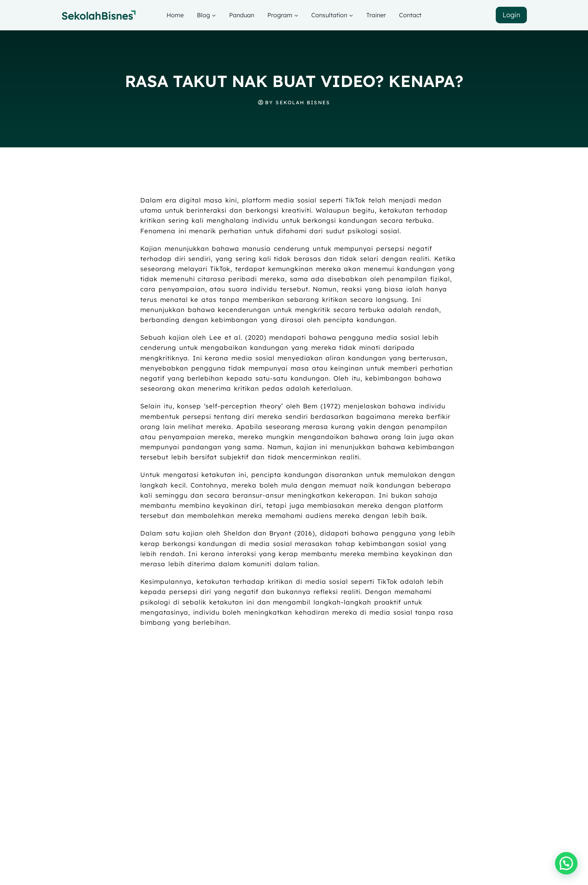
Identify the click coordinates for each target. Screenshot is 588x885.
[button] (566, 863)
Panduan (242, 15)
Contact (410, 15)
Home (175, 15)
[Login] (488, 15)
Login (511, 15)
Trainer (376, 15)
